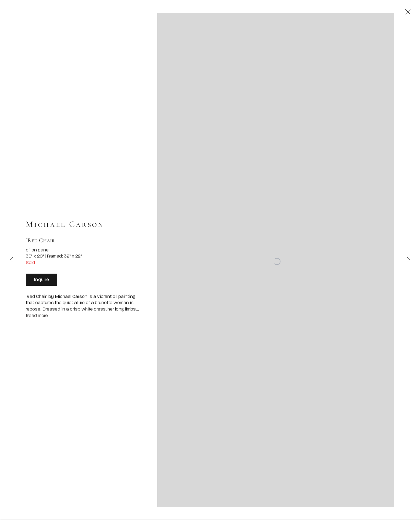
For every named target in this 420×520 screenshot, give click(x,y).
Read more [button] (37, 318)
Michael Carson (65, 227)
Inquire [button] (42, 283)
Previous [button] (12, 260)
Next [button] (408, 260)
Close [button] (412, 12)
